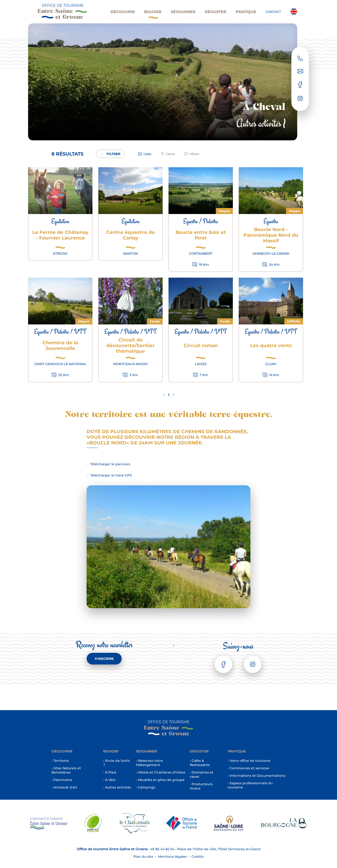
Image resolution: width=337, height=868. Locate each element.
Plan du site (143, 857)
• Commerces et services (248, 768)
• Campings (146, 787)
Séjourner (183, 12)
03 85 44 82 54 (162, 849)
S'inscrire (104, 659)
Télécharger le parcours (108, 464)
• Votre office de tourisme (249, 761)
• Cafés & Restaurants (200, 763)
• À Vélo (109, 780)
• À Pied (110, 772)
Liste (145, 154)
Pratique (246, 12)
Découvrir (123, 12)
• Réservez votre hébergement (149, 763)
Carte (168, 154)
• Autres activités (117, 787)
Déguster (216, 12)
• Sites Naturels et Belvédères (66, 770)
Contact (273, 12)
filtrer (111, 154)
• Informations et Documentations (256, 776)
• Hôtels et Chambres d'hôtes (161, 772)
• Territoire (60, 761)
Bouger (153, 14)
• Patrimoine (62, 780)
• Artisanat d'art (64, 787)
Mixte (192, 154)
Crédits (198, 857)
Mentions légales (172, 857)
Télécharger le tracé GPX (109, 475)
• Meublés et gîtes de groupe (160, 780)
